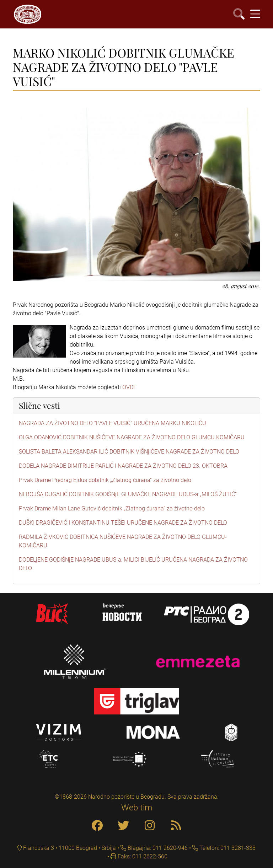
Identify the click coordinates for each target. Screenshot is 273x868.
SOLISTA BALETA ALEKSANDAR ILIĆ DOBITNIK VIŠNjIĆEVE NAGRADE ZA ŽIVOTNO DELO (129, 452)
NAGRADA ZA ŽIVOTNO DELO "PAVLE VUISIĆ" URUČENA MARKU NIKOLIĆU (113, 423)
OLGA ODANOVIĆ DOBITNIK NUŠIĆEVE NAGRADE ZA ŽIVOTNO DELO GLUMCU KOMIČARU (132, 437)
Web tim (137, 808)
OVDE (129, 387)
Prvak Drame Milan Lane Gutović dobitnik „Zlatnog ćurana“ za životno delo (112, 508)
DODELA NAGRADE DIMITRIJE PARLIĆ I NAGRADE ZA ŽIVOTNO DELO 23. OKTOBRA (123, 466)
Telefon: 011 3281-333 (227, 848)
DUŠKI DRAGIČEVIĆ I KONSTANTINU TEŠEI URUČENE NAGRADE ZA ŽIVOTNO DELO (123, 523)
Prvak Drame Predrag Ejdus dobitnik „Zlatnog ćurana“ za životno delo (105, 480)
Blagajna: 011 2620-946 (157, 848)
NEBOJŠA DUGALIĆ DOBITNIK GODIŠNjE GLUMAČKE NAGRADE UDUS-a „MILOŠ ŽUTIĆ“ (128, 494)
